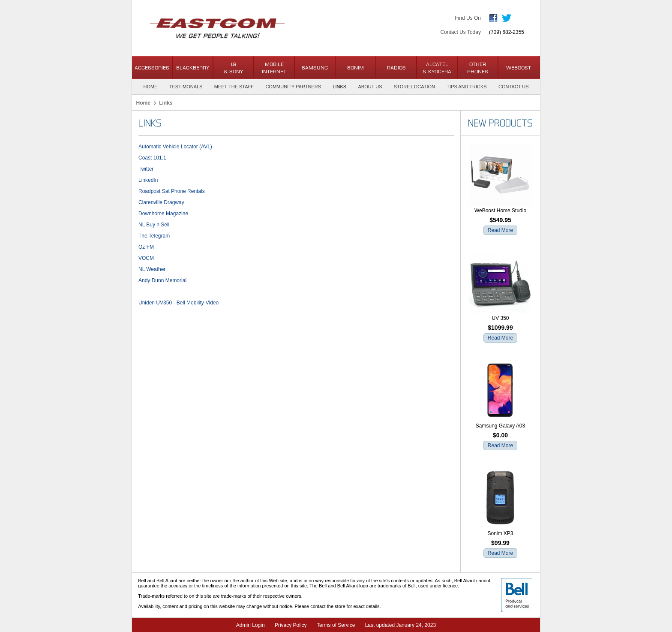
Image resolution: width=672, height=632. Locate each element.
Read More (500, 230)
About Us (370, 87)
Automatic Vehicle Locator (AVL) (175, 147)
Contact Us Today (460, 32)
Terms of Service (336, 625)
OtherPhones (478, 68)
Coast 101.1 (152, 158)
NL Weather (152, 269)
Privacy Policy (291, 625)
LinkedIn (148, 180)
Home (150, 87)
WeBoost (519, 68)
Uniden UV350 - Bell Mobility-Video (178, 303)
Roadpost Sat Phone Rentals (172, 191)
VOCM (146, 258)
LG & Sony (233, 68)
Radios (396, 68)
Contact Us (514, 87)
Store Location (414, 87)
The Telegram (154, 236)
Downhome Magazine (163, 214)
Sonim (355, 68)
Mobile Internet (274, 68)
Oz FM (146, 247)
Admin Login (250, 625)
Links (339, 87)
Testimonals (186, 87)
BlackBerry (193, 68)
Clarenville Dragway (161, 202)
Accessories (152, 68)
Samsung (315, 68)
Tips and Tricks (466, 87)
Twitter (146, 169)
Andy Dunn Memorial (162, 280)
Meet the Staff (234, 87)
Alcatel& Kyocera (437, 68)
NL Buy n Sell (154, 225)
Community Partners (293, 87)
